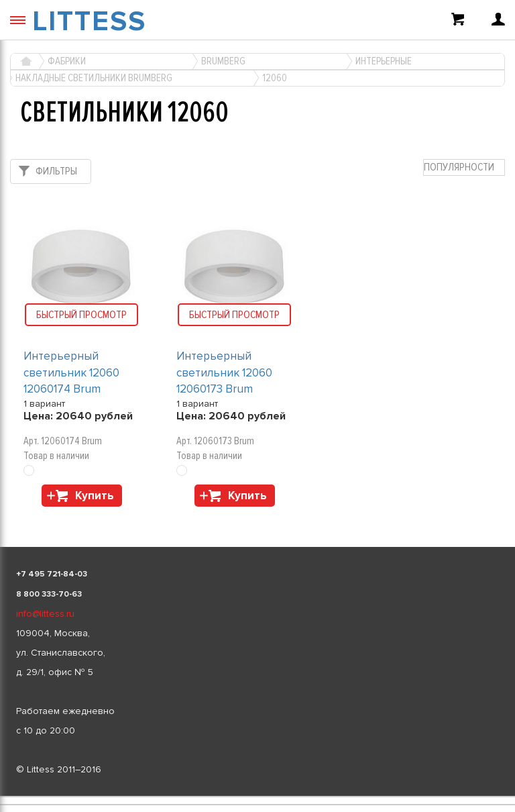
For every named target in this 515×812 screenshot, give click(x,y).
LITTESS (89, 21)
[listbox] (257, 797)
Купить (95, 496)
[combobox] (464, 167)
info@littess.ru (45, 614)
